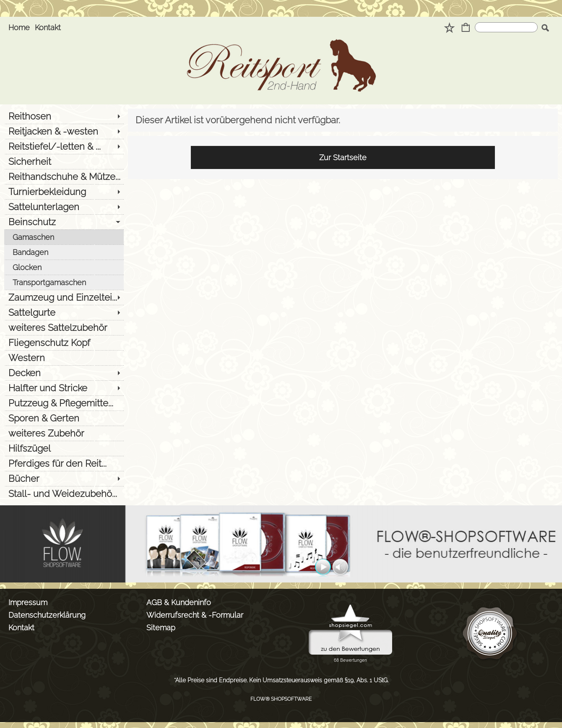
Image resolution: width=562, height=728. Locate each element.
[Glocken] (64, 267)
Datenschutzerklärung (47, 615)
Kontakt (48, 27)
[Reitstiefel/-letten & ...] (64, 146)
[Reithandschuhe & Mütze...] (64, 177)
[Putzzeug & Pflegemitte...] (64, 403)
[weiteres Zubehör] (64, 433)
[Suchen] (506, 27)
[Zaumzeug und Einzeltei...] (64, 297)
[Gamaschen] (64, 237)
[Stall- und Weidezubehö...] (64, 494)
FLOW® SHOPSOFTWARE (281, 699)
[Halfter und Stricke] (64, 388)
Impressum (28, 602)
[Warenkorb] (466, 28)
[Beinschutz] (64, 222)
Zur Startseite (343, 157)
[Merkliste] (449, 28)
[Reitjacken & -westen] (64, 131)
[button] (545, 28)
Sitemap (161, 628)
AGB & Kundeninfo (179, 602)
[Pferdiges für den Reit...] (64, 463)
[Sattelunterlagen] (64, 207)
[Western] (64, 358)
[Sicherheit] (64, 161)
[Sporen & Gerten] (64, 418)
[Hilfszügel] (64, 448)
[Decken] (64, 373)
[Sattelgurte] (64, 312)
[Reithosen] (64, 116)
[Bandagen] (64, 252)
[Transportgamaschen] (64, 282)
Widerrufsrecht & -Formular (195, 615)
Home (19, 27)
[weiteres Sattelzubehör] (64, 328)
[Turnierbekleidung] (64, 192)
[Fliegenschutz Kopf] (64, 343)
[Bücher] (64, 478)
